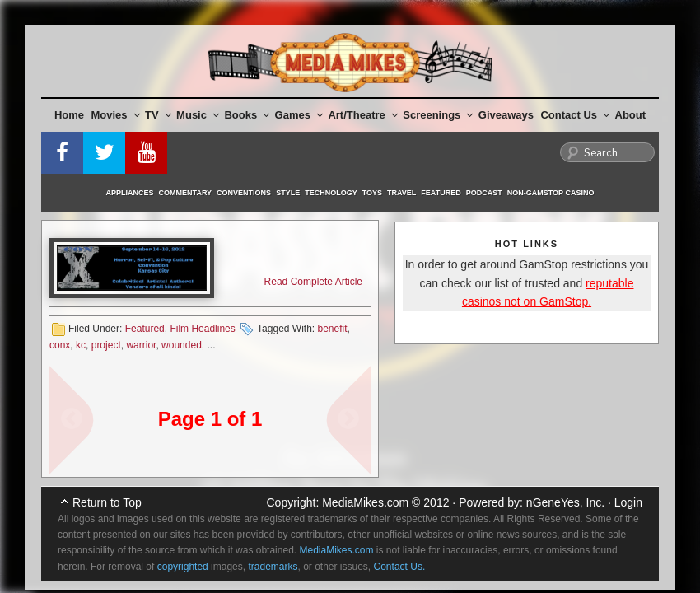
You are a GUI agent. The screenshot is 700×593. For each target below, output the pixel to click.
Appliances (130, 193)
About (631, 115)
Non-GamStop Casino (551, 193)
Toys (372, 193)
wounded (182, 345)
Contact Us (575, 115)
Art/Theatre (362, 115)
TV (158, 115)
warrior (141, 345)
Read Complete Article (313, 282)
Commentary (186, 193)
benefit (332, 329)
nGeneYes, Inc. (565, 502)
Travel (401, 193)
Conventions (244, 193)
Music (198, 115)
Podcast (484, 193)
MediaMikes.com (365, 502)
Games (299, 115)
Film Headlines (202, 329)
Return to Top (107, 502)
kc (81, 345)
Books (247, 115)
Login (628, 502)
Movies (116, 115)
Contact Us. (400, 567)
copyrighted (183, 567)
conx (60, 345)
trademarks (273, 567)
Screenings (438, 115)
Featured (441, 193)
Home (69, 115)
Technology (331, 193)
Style (288, 193)
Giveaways (506, 115)
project (106, 345)
